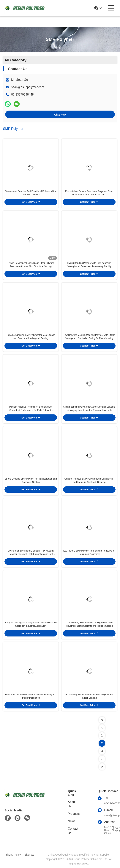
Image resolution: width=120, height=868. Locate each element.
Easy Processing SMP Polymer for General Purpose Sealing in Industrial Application (31, 624)
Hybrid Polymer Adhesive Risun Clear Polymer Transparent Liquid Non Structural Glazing (31, 265)
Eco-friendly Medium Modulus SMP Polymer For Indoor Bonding (89, 696)
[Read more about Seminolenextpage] (102, 720)
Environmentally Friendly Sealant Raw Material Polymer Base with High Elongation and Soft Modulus (31, 553)
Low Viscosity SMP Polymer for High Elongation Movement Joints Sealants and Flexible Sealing (89, 624)
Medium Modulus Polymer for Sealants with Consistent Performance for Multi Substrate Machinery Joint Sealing (31, 409)
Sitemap (29, 855)
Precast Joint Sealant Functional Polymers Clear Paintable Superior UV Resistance (89, 193)
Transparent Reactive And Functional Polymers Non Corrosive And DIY (31, 193)
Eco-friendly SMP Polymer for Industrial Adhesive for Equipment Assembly (89, 552)
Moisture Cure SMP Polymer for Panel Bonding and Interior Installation (31, 696)
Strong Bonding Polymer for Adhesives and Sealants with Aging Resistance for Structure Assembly (89, 408)
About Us (72, 804)
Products (74, 814)
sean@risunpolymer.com (28, 87)
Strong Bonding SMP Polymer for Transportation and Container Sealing (31, 480)
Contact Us (73, 831)
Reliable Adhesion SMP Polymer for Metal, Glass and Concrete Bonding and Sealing (31, 337)
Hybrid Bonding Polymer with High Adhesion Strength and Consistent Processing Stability (89, 265)
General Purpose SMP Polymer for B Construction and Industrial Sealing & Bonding (89, 480)
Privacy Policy (13, 855)
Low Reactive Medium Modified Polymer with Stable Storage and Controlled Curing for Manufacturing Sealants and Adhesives (89, 337)
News (72, 821)
